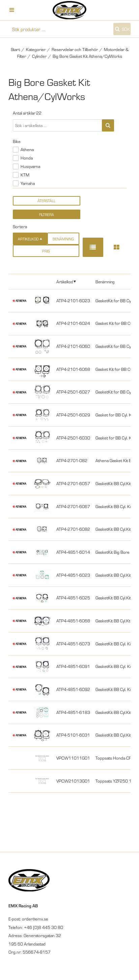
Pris (46, 251)
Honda (27, 158)
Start (15, 49)
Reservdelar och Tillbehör (75, 49)
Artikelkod (65, 281)
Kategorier (36, 49)
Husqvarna (30, 166)
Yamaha (28, 183)
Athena (27, 149)
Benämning (63, 239)
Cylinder (39, 56)
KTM (25, 175)
